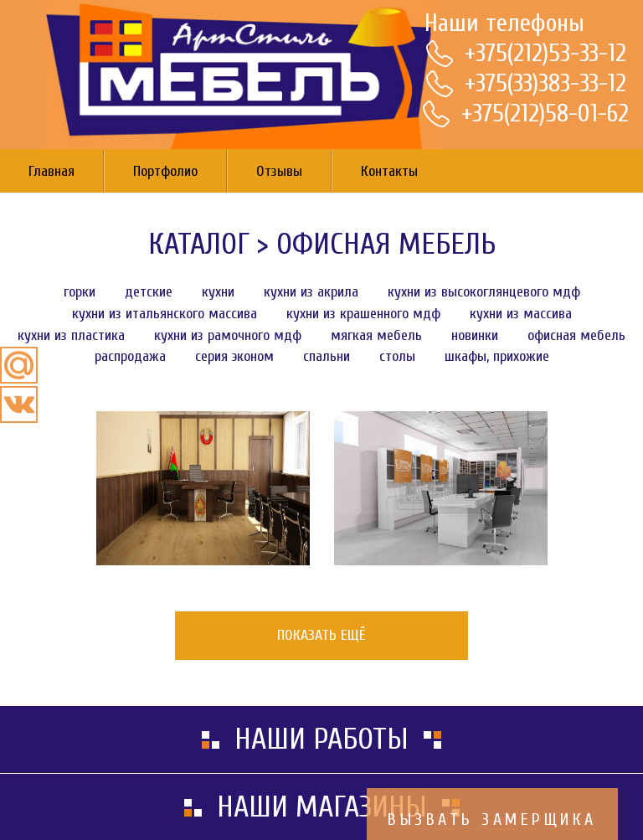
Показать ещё (321, 635)
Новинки (475, 335)
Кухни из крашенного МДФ (363, 314)
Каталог (199, 244)
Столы (397, 356)
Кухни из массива (521, 314)
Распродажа (130, 356)
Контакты (389, 171)
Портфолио (165, 171)
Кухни (218, 292)
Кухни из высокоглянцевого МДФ (484, 292)
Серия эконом (234, 356)
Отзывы (279, 171)
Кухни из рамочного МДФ (228, 335)
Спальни (327, 356)
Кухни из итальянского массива (165, 314)
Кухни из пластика (71, 335)
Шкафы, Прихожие (497, 356)
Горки (80, 292)
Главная (51, 171)
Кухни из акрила (311, 292)
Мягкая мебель (376, 335)
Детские (149, 292)
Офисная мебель (386, 244)
